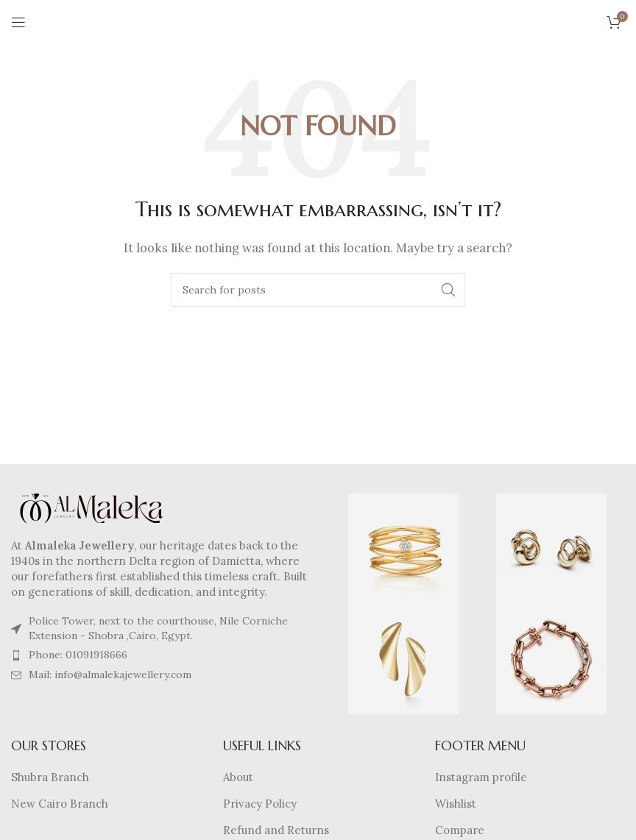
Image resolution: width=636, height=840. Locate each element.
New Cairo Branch (60, 804)
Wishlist (456, 804)
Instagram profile (481, 777)
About (238, 777)
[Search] (318, 290)
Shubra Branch (50, 777)
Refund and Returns (276, 830)
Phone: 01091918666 (78, 655)
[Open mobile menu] (18, 22)
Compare (460, 830)
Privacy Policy (260, 804)
